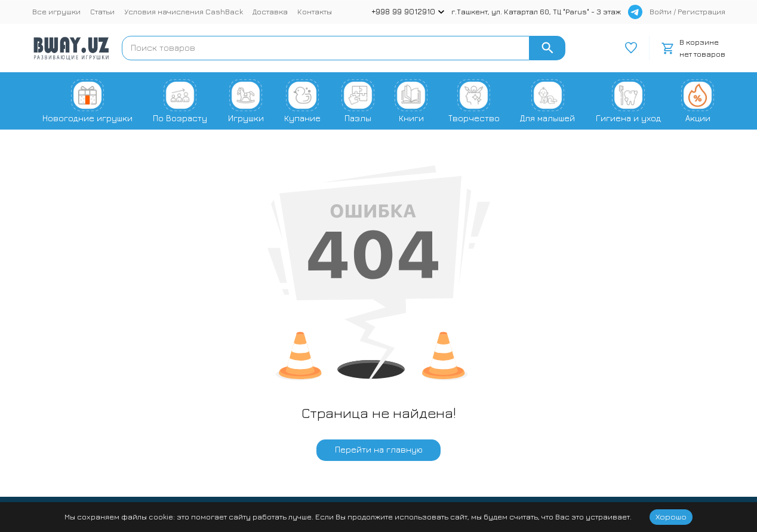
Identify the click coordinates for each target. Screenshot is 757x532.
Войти (661, 11)
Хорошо (671, 516)
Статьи (102, 11)
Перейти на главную (379, 449)
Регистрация (701, 11)
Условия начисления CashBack (184, 11)
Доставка (270, 11)
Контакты (315, 11)
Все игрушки (56, 11)
